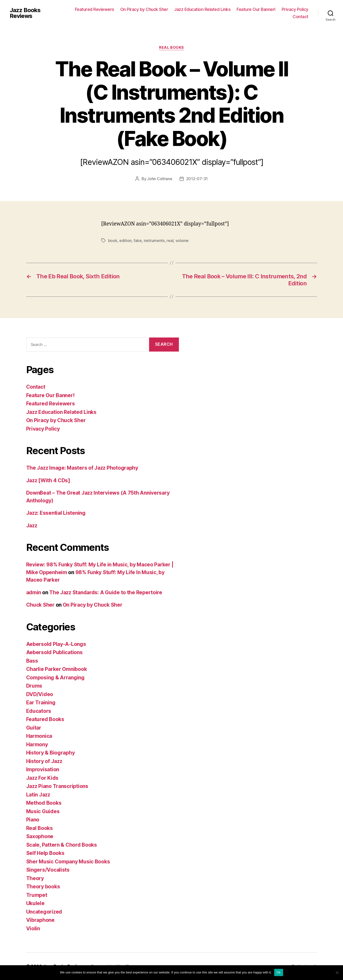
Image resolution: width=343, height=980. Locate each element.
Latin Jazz (38, 795)
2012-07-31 (197, 179)
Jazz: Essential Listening (56, 513)
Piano (33, 820)
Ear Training (41, 703)
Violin (33, 928)
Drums (34, 686)
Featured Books (45, 719)
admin (34, 592)
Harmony (37, 744)
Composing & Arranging (55, 678)
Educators (39, 711)
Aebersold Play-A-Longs (56, 644)
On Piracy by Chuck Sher (144, 9)
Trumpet (37, 895)
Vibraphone (40, 920)
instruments (154, 241)
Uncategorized (44, 912)
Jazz (32, 526)
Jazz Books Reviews (25, 13)
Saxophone (40, 836)
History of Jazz (44, 761)
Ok (279, 972)
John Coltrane (160, 179)
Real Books (171, 48)
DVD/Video (40, 694)
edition (125, 241)
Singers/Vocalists (48, 870)
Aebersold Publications (54, 652)
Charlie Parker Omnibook (57, 669)
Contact (300, 17)
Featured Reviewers (95, 9)
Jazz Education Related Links (202, 9)
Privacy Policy (295, 9)
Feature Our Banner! (256, 9)
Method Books (44, 803)
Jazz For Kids (42, 778)
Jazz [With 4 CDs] (48, 480)
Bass (32, 661)
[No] (337, 972)
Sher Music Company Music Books (68, 862)
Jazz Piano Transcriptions (57, 786)
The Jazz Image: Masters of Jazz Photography (82, 468)
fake (138, 241)
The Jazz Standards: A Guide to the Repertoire (106, 592)
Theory (35, 878)
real (170, 241)
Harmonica (39, 736)
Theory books (43, 887)
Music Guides (43, 811)
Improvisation (43, 769)
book (113, 241)
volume (182, 241)
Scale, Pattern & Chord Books (62, 845)
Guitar (34, 728)
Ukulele (35, 903)
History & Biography (51, 753)
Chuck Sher (40, 605)
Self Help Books (45, 853)
